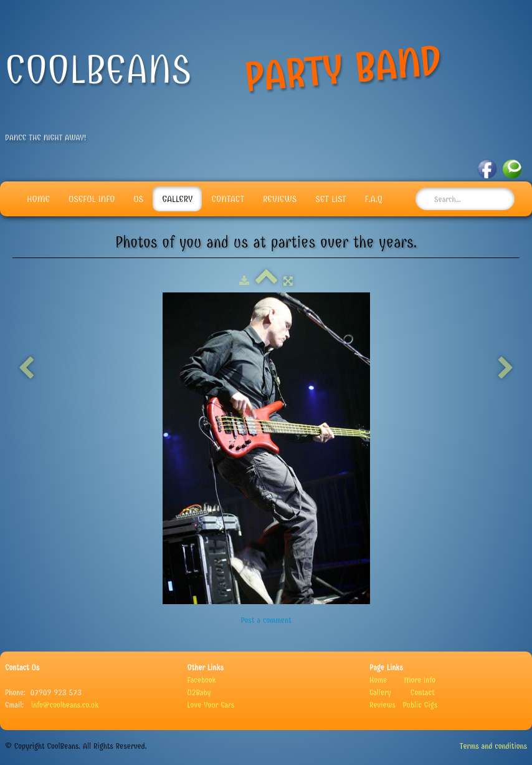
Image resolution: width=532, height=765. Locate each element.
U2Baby (199, 692)
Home (38, 199)
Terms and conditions (493, 746)
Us (138, 199)
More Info (420, 680)
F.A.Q (374, 199)
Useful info (92, 199)
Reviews (280, 199)
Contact (227, 199)
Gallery (177, 199)
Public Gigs (420, 705)
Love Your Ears (211, 705)
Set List (330, 199)
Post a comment (266, 620)
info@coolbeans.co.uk (65, 705)
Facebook (202, 680)
